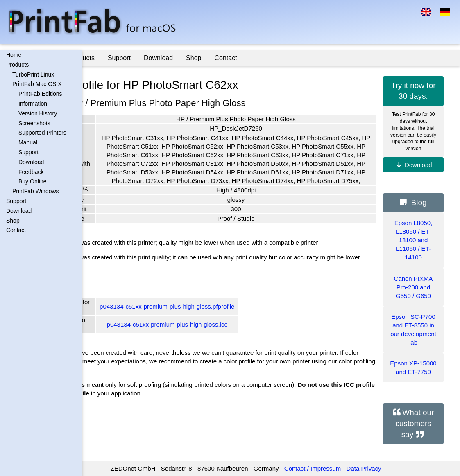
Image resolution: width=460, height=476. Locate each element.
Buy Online (32, 181)
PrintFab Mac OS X (37, 84)
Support (28, 152)
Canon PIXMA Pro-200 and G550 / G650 (413, 287)
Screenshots (34, 123)
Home (14, 55)
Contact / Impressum (338, 468)
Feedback (31, 172)
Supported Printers (42, 133)
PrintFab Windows (36, 191)
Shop (13, 221)
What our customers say (415, 423)
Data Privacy (389, 468)
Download (31, 162)
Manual (28, 142)
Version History (38, 113)
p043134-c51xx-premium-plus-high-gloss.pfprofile (217, 332)
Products (17, 65)
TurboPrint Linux (33, 74)
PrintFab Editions (40, 94)
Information (33, 104)
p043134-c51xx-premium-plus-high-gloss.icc (218, 350)
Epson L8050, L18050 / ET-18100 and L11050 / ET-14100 (414, 240)
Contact (16, 230)
